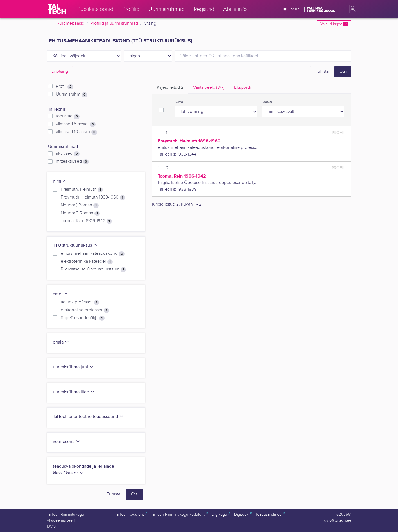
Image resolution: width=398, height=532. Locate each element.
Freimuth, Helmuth (82, 190)
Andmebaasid (71, 23)
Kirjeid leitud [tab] (170, 87)
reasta (267, 102)
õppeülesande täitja (83, 318)
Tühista (322, 71)
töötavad (68, 116)
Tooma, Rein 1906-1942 (86, 221)
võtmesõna (66, 442)
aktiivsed (68, 154)
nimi (60, 181)
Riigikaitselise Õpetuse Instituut (93, 269)
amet (61, 294)
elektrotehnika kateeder (87, 262)
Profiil (65, 87)
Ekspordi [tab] (242, 87)
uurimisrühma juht (73, 367)
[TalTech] (57, 9)
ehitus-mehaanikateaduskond (93, 254)
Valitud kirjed (334, 24)
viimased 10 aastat (77, 132)
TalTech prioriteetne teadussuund (88, 417)
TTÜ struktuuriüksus (75, 245)
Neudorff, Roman (80, 213)
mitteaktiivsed (72, 162)
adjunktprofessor (80, 302)
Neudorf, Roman (80, 205)
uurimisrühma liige (74, 392)
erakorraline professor (85, 310)
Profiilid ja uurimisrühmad (114, 23)
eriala (61, 342)
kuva (179, 102)
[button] (351, 9)
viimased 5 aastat (76, 124)
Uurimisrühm (72, 94)
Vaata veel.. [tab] (209, 87)
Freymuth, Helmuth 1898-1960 (93, 197)
